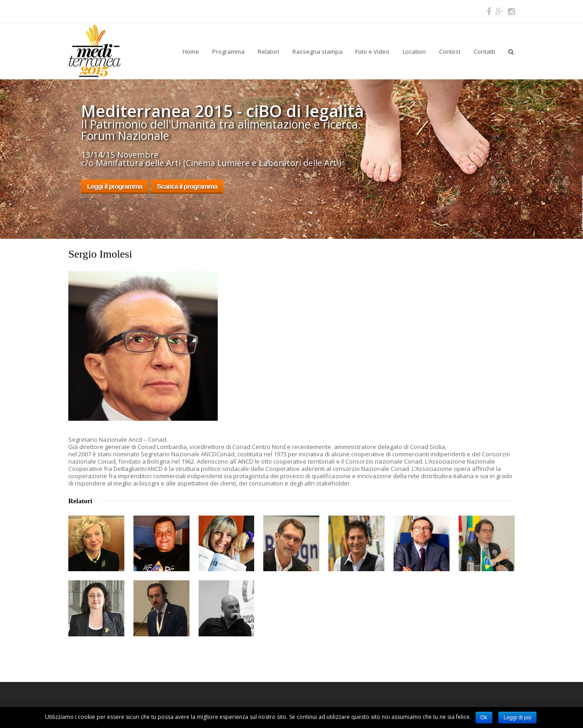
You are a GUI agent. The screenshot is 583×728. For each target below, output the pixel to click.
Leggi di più (517, 718)
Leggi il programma (115, 186)
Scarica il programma (187, 186)
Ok (484, 718)
